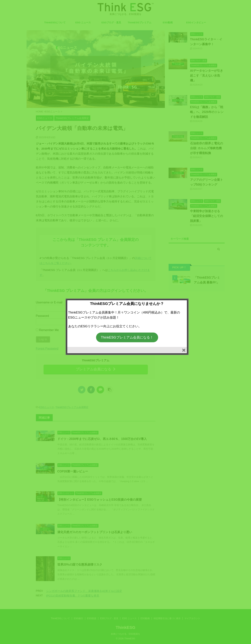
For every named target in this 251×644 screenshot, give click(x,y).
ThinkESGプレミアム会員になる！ (127, 337)
